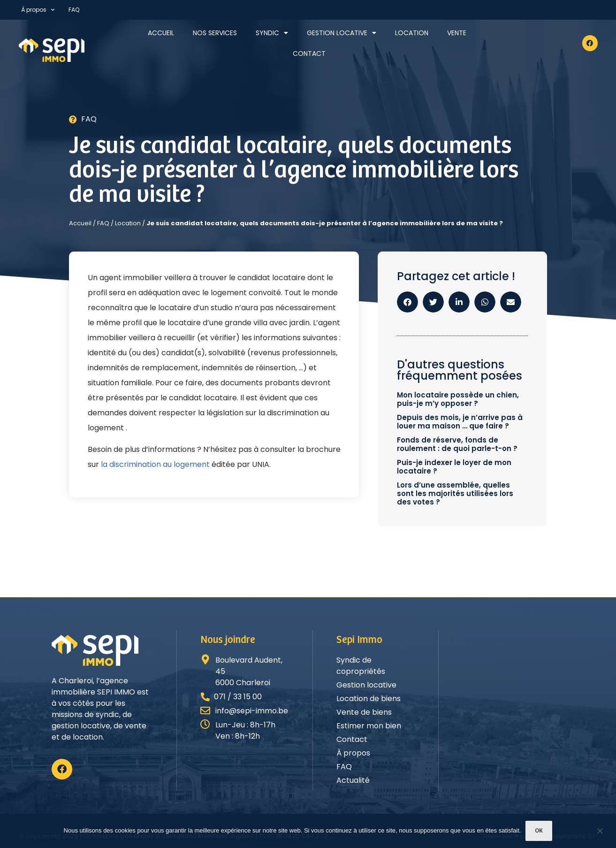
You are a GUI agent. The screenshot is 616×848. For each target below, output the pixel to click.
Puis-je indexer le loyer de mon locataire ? (454, 467)
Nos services (215, 33)
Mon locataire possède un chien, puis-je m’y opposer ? (458, 399)
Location (412, 33)
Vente (457, 33)
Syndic (272, 33)
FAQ (74, 10)
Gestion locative (342, 33)
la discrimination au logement (155, 464)
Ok (539, 831)
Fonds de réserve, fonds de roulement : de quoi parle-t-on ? (457, 444)
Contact (309, 53)
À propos (38, 10)
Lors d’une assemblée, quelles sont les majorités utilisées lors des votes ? (455, 493)
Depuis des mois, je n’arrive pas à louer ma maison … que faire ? (460, 422)
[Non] (600, 832)
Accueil (161, 33)
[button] (407, 302)
